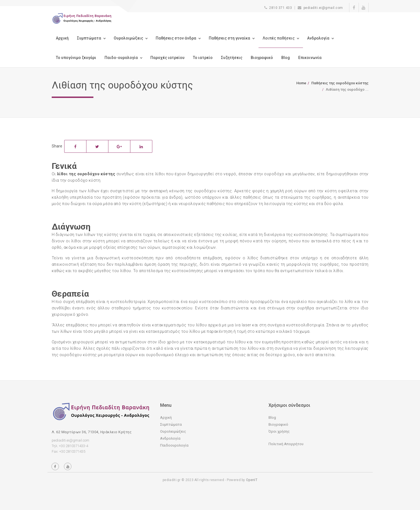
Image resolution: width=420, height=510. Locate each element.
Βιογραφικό (262, 58)
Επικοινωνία (310, 58)
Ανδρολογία (318, 38)
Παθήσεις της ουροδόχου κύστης (340, 83)
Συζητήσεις (232, 58)
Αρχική (62, 38)
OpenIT (252, 480)
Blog (286, 58)
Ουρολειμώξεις (173, 431)
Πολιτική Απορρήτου (286, 444)
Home (301, 83)
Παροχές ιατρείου (167, 58)
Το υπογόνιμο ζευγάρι (76, 58)
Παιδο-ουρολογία (121, 58)
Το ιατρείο (203, 58)
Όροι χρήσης (279, 431)
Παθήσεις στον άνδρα (176, 38)
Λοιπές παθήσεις (279, 38)
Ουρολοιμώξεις (128, 38)
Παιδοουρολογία (174, 445)
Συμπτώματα (89, 38)
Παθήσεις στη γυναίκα (229, 38)
